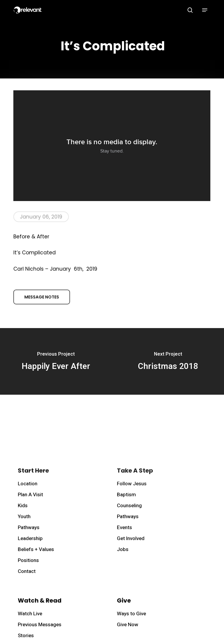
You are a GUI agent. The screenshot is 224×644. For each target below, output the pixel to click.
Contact (27, 571)
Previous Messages (40, 625)
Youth (24, 517)
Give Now (128, 625)
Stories (26, 636)
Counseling (129, 506)
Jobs (123, 549)
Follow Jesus (132, 484)
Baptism (126, 495)
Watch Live (30, 614)
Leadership (30, 538)
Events (124, 527)
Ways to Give (131, 614)
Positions (28, 560)
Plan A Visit (30, 495)
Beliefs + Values (36, 549)
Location (28, 484)
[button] (205, 10)
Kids (23, 506)
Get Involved (131, 538)
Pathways (29, 527)
